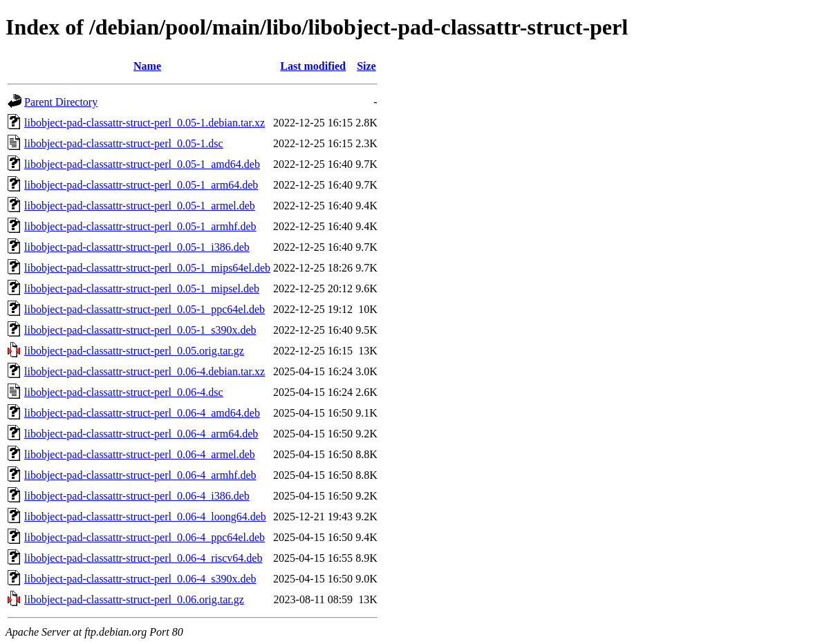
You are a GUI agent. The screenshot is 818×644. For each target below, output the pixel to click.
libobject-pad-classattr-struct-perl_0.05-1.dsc (124, 143)
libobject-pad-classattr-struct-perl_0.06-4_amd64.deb (142, 413)
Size (366, 66)
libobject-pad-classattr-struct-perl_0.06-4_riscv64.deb (143, 558)
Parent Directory (61, 102)
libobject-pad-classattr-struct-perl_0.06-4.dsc (124, 392)
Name (147, 66)
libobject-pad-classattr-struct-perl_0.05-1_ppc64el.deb (145, 309)
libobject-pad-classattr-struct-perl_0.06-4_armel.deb (140, 454)
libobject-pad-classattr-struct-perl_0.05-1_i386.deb (137, 247)
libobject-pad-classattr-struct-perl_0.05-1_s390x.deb (140, 330)
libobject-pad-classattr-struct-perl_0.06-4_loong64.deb (145, 517)
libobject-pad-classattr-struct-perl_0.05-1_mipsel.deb (142, 288)
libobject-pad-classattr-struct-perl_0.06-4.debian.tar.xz (145, 371)
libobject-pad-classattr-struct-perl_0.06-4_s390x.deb (140, 579)
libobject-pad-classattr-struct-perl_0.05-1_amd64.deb (142, 164)
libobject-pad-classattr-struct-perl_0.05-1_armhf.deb (140, 226)
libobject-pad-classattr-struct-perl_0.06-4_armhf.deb (140, 475)
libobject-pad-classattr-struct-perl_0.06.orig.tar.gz (134, 599)
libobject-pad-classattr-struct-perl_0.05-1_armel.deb (140, 206)
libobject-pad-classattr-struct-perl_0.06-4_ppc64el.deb (145, 537)
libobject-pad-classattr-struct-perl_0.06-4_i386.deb (137, 496)
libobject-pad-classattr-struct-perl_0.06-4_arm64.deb (141, 434)
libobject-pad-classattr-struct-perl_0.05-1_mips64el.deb (147, 268)
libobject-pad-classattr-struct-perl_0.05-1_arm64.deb (141, 185)
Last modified (313, 66)
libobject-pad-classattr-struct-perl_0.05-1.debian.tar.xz (145, 123)
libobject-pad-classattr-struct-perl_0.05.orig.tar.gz (134, 351)
